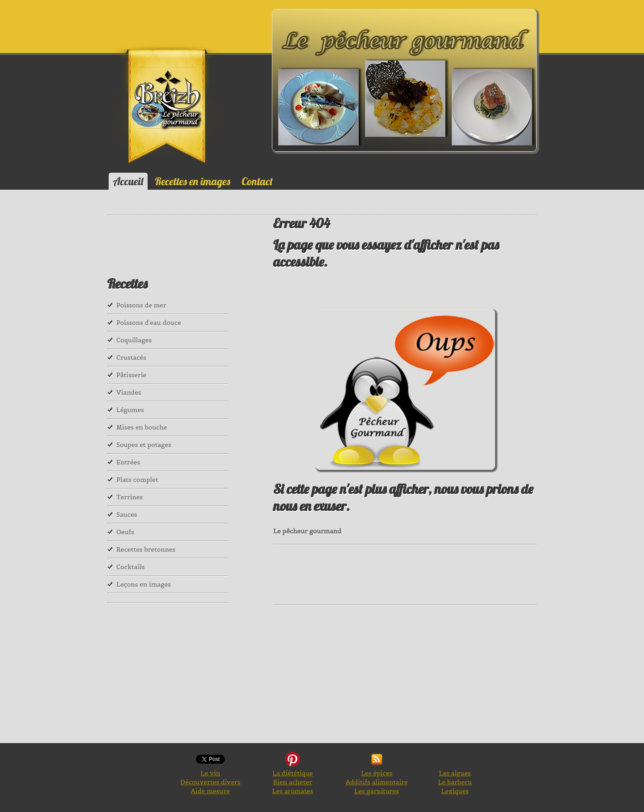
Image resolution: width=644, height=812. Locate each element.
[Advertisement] (436, 574)
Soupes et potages (144, 445)
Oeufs (125, 532)
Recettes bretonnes (146, 549)
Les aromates (293, 791)
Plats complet (137, 480)
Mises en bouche (142, 427)
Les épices (377, 773)
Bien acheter (293, 782)
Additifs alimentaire (377, 782)
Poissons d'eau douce (149, 323)
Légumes (130, 410)
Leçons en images (144, 584)
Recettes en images (192, 181)
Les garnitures (377, 791)
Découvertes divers (210, 782)
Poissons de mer (141, 305)
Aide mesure (210, 791)
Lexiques (455, 791)
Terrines (129, 497)
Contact (257, 181)
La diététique (292, 773)
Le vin (210, 773)
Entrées (128, 462)
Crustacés (131, 357)
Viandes (129, 392)
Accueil (128, 181)
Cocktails (131, 567)
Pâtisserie (131, 375)
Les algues (455, 773)
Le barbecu (455, 782)
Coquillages (134, 340)
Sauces (127, 514)
